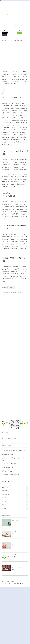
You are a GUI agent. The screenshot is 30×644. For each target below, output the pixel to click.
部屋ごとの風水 (15, 491)
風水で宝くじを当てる (17, 534)
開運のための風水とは (7, 471)
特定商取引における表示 (7, 454)
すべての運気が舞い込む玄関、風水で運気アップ (13, 451)
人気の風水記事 (15, 494)
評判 (15, 505)
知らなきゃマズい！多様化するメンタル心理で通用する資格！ (15, 459)
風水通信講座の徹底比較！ (18, 522)
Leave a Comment (5, 292)
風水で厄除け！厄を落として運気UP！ (11, 475)
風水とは (15, 501)
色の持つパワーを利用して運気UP (10, 464)
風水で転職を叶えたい (17, 545)
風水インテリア (6, 15)
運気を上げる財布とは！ (7, 467)
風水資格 (15, 509)
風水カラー (15, 498)
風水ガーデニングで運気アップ (19, 556)
